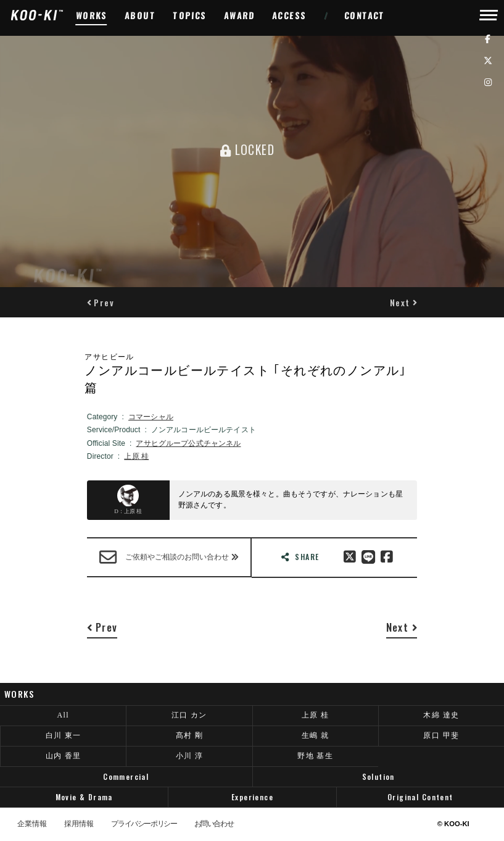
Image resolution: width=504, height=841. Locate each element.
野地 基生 (315, 756)
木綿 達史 (441, 715)
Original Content (420, 797)
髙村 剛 (190, 735)
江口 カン (189, 715)
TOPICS (190, 15)
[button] (101, 302)
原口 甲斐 (441, 735)
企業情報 (32, 824)
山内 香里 (64, 756)
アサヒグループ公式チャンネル (188, 443)
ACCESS (290, 15)
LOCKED (247, 149)
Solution (378, 776)
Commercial (126, 776)
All (63, 715)
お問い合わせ (214, 824)
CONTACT (365, 15)
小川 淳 (190, 756)
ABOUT (140, 15)
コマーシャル (151, 417)
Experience (252, 797)
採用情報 (79, 824)
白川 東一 (64, 735)
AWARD (240, 15)
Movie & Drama (84, 797)
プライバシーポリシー (144, 824)
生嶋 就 (316, 735)
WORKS (92, 15)
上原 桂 (136, 456)
